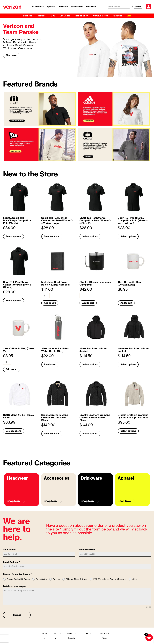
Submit (17, 615)
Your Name (10, 550)
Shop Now (11, 55)
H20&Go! (117, 16)
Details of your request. (16, 586)
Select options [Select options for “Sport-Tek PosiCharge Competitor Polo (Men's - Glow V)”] (14, 301)
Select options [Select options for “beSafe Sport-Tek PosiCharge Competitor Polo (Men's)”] (14, 236)
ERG (53, 16)
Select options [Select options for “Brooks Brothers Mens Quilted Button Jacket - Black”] (52, 433)
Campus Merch (101, 16)
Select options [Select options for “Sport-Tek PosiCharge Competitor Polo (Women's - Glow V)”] (90, 236)
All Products (38, 7)
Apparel (51, 7)
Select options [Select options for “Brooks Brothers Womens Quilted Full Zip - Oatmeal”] (128, 431)
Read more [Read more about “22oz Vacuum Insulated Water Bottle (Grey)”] (50, 364)
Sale (129, 16)
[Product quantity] (45, 296)
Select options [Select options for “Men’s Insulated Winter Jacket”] (90, 364)
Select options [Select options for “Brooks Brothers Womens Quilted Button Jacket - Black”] (90, 433)
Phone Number (87, 550)
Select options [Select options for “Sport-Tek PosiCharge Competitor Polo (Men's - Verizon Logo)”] (128, 236)
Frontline (41, 16)
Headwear (91, 7)
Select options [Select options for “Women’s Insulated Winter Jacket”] (128, 364)
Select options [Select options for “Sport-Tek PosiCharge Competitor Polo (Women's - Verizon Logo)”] (52, 236)
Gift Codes (65, 16)
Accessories (77, 7)
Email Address (12, 562)
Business (28, 16)
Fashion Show (82, 16)
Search (138, 7)
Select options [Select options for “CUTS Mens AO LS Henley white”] (14, 431)
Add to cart (50, 303)
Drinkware (63, 7)
